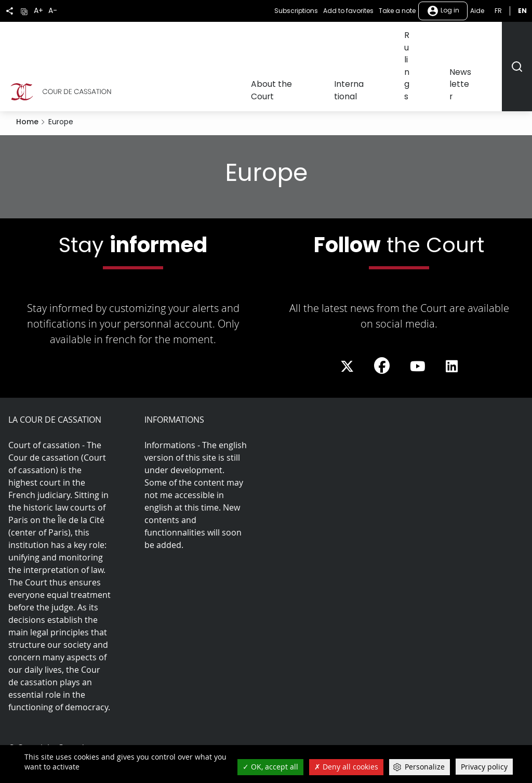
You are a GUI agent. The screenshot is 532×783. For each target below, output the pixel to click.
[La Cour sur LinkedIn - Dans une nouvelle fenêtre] (452, 316)
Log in (443, 11)
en (522, 11)
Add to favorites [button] (348, 11)
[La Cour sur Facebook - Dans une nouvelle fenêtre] (382, 315)
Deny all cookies (346, 767)
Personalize (425, 767)
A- (53, 11)
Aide (477, 11)
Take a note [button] (397, 11)
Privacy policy (484, 767)
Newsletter (479, 40)
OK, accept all (270, 767)
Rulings (437, 40)
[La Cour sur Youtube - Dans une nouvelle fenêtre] (418, 316)
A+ (38, 11)
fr (498, 11)
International (392, 40)
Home (27, 71)
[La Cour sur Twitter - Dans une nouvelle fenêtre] (347, 316)
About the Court (329, 40)
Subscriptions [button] (296, 11)
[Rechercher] (517, 41)
